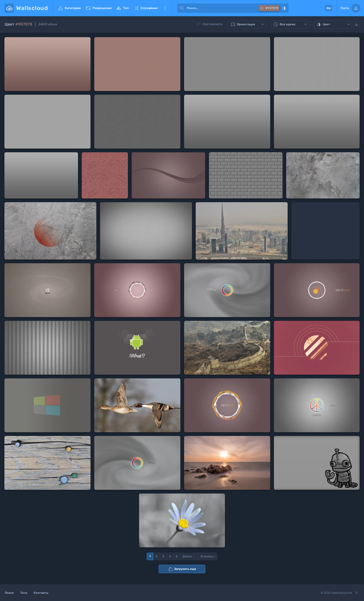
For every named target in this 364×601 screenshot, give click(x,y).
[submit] (182, 8)
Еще (165, 8)
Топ (122, 8)
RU (329, 8)
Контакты (41, 593)
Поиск (9, 593)
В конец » (208, 556)
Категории (69, 8)
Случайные (146, 8)
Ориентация (248, 24)
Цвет (334, 24)
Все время (291, 24)
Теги (24, 593)
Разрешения (98, 8)
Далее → (189, 556)
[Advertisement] (325, 231)
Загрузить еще (182, 569)
